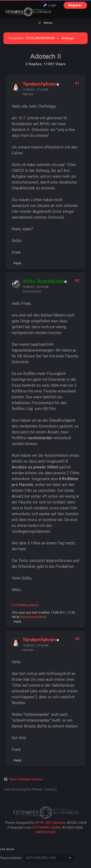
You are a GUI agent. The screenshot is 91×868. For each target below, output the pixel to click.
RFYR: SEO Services (51, 823)
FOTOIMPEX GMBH (46, 828)
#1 (77, 83)
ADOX (35, 605)
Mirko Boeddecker (32, 617)
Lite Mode (7, 849)
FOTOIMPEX (20, 605)
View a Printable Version (26, 779)
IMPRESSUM (46, 832)
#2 (77, 280)
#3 (77, 639)
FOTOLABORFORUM (40, 38)
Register (75, 5)
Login (50, 5)
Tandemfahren (39, 84)
